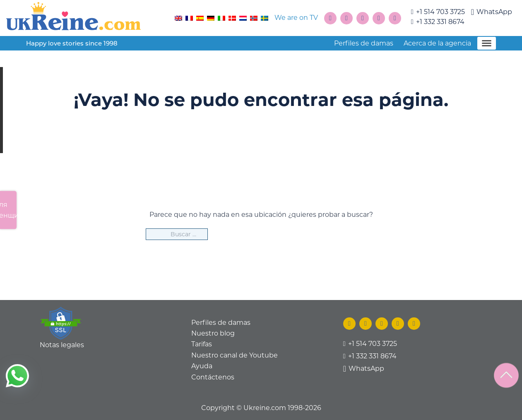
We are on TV (296, 18)
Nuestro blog (213, 333)
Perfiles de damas (364, 43)
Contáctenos (213, 377)
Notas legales (62, 345)
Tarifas (202, 344)
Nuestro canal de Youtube (235, 355)
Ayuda (202, 366)
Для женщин (8, 210)
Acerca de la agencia (437, 43)
